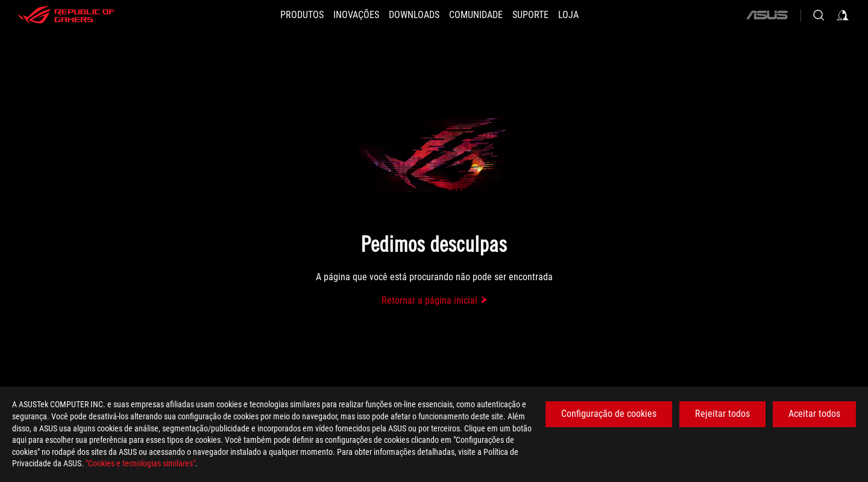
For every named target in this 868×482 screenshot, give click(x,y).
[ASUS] (767, 15)
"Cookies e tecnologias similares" (140, 463)
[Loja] (568, 15)
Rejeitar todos (722, 414)
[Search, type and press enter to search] (819, 15)
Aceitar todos (814, 414)
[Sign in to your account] (843, 15)
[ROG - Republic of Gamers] (66, 15)
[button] (302, 15)
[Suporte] (530, 15)
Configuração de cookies (609, 414)
